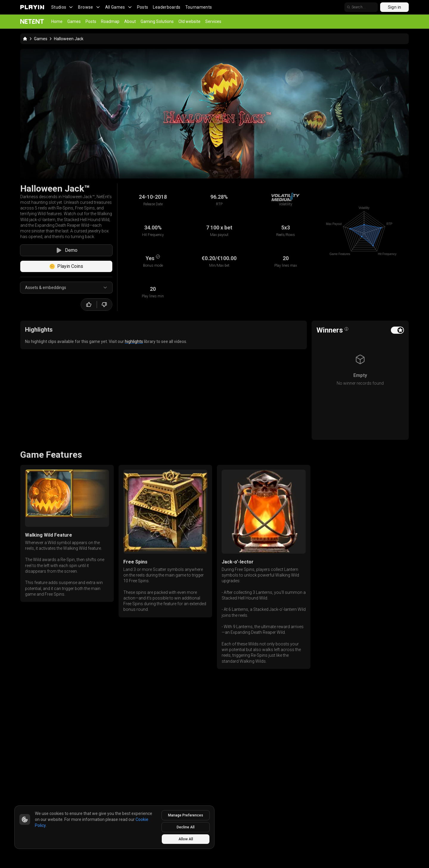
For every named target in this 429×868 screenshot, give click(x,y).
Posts (143, 7)
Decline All (186, 827)
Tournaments (199, 7)
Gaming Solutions (157, 21)
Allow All (186, 839)
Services (213, 21)
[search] (361, 7)
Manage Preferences (186, 815)
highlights (134, 341)
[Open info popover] (346, 329)
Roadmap (110, 21)
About (130, 21)
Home (57, 21)
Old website (189, 21)
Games (74, 21)
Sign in (394, 7)
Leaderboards (167, 7)
